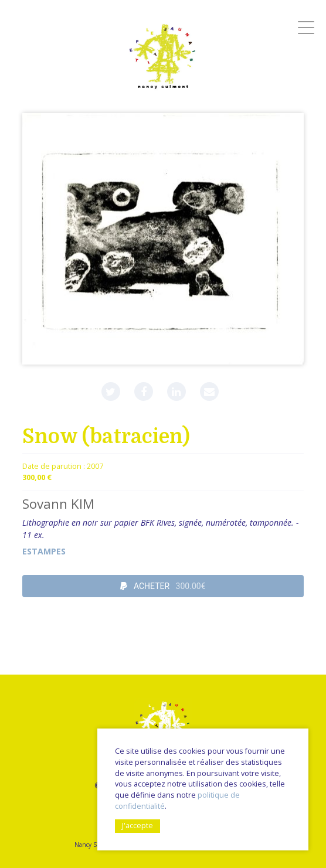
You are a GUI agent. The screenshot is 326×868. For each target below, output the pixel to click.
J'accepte (137, 826)
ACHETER (163, 586)
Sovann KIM (58, 504)
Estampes (44, 551)
